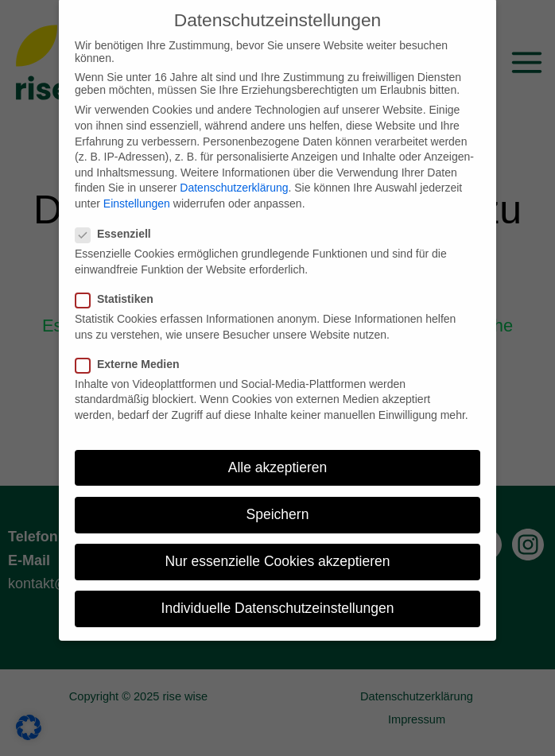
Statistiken (119, 285)
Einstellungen (137, 189)
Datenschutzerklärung (234, 174)
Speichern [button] (278, 500)
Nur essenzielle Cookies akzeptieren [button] (277, 547)
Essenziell (118, 220)
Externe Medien (132, 350)
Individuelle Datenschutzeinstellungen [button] (278, 594)
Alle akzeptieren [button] (278, 453)
